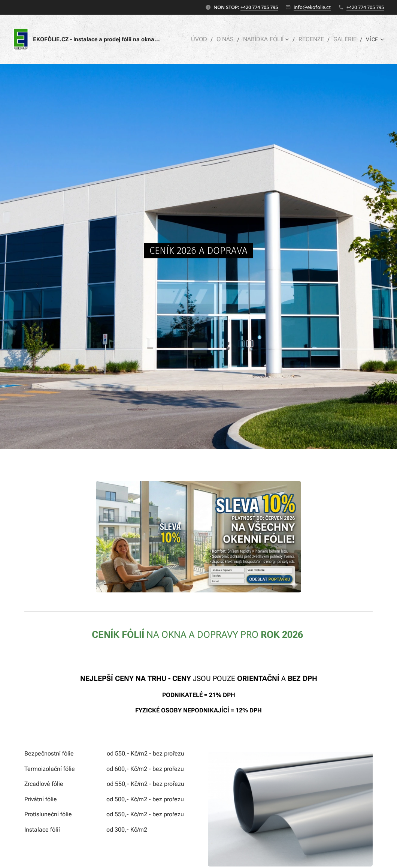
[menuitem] (205, 39)
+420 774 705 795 (259, 7)
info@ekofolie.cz (312, 7)
